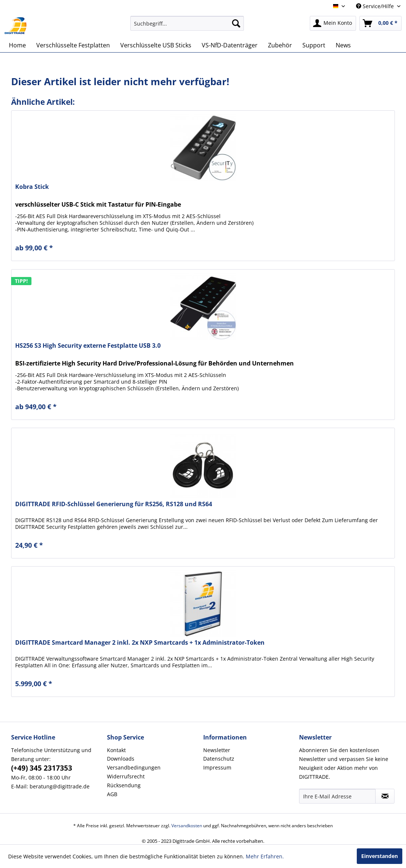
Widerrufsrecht (126, 776)
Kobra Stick (32, 187)
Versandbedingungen (134, 767)
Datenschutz (219, 759)
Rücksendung (124, 785)
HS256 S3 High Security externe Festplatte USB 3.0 (88, 346)
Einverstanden (380, 856)
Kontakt (116, 750)
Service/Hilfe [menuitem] (376, 6)
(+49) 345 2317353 (42, 768)
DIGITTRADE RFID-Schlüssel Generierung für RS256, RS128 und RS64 (114, 504)
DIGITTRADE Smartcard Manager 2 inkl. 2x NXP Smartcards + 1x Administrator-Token (140, 643)
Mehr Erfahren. (265, 856)
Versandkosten (187, 826)
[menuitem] (187, 23)
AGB (112, 794)
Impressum (217, 767)
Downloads (121, 759)
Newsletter (217, 750)
